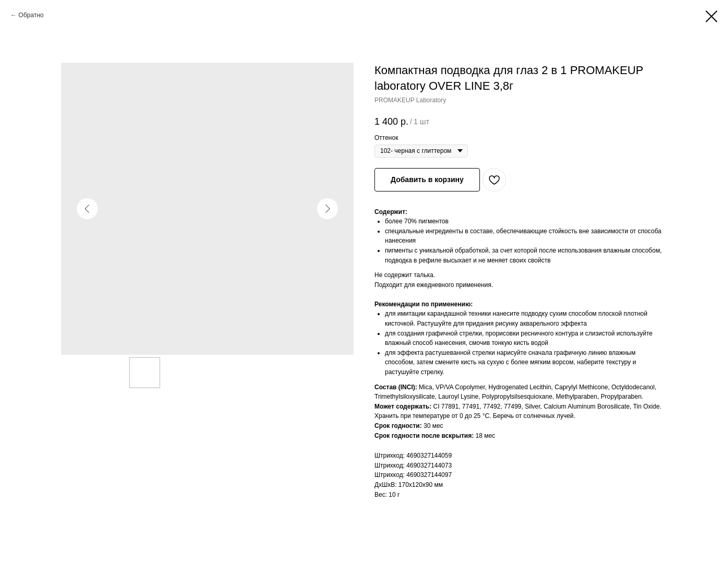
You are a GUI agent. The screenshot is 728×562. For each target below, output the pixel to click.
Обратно (31, 15)
